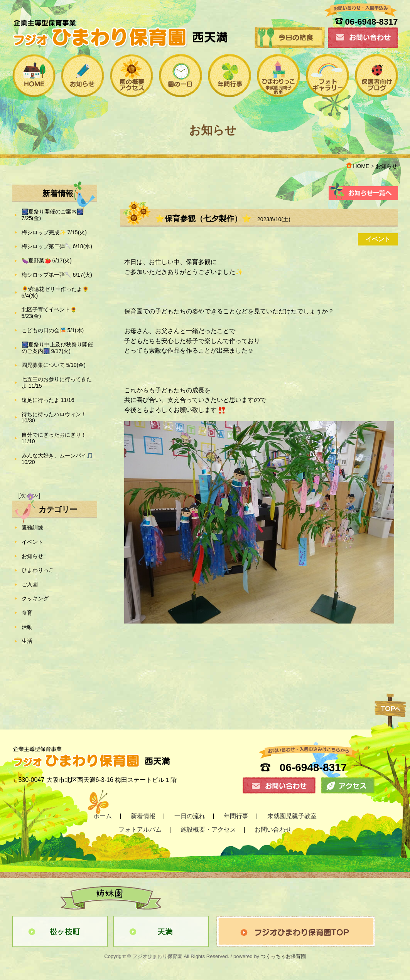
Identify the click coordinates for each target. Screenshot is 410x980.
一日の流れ (190, 816)
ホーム (103, 816)
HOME (358, 166)
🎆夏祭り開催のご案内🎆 (52, 215)
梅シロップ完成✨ (54, 232)
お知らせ (32, 556)
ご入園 (30, 584)
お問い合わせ (273, 830)
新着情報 (143, 816)
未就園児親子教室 (292, 816)
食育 (27, 613)
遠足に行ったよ (48, 400)
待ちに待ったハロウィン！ (54, 418)
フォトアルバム (140, 830)
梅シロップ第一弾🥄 (57, 275)
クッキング (35, 598)
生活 (27, 641)
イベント (32, 542)
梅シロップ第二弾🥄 (57, 246)
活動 (27, 627)
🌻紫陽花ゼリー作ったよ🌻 (55, 292)
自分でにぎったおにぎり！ (54, 438)
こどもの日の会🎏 (53, 330)
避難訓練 (32, 528)
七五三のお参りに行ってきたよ (57, 382)
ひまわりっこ (38, 570)
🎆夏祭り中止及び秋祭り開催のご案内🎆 (57, 348)
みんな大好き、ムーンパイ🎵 (57, 459)
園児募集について (54, 365)
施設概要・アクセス (208, 830)
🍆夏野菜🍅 (47, 261)
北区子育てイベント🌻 (49, 313)
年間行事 (236, 816)
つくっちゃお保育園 (283, 956)
